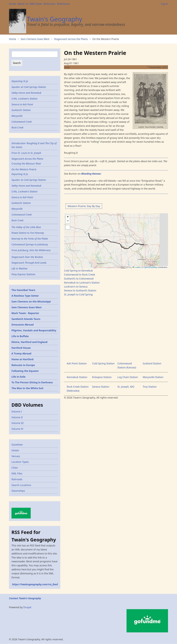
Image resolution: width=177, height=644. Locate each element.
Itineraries (50, 4)
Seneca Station (101, 387)
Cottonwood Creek (22, 122)
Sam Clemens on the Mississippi (31, 301)
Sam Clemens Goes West (35, 39)
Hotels (15, 450)
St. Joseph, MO (126, 387)
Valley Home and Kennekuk (26, 93)
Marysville (17, 116)
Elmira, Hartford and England (29, 342)
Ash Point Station (77, 363)
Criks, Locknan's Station (24, 99)
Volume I (17, 412)
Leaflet (136, 267)
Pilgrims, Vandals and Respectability (34, 330)
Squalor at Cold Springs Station (29, 87)
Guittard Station (152, 363)
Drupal (27, 607)
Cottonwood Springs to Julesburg (30, 244)
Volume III (17, 423)
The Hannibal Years (23, 290)
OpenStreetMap (150, 267)
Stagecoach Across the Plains (71, 39)
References (63, 4)
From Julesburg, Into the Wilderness (31, 250)
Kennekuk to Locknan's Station (82, 283)
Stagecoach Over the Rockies (27, 257)
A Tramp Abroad (21, 353)
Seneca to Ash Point (22, 104)
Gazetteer (17, 445)
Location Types (20, 462)
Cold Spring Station (103, 363)
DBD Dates (36, 4)
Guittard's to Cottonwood (79, 279)
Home (13, 4)
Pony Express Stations (23, 274)
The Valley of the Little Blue (26, 227)
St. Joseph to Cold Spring (78, 294)
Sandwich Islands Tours (26, 319)
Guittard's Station (21, 110)
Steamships (18, 491)
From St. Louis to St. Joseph (26, 153)
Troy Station (150, 387)
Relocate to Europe (23, 365)
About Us (23, 4)
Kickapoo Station (102, 377)
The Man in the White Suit (27, 388)
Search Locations (21, 485)
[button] (68, 217)
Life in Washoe (19, 268)
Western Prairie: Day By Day (84, 206)
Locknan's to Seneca (76, 287)
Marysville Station (153, 377)
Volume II (17, 417)
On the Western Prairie (24, 169)
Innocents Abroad (23, 325)
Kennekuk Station (77, 377)
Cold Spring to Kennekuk (78, 271)
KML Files (17, 473)
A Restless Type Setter (25, 296)
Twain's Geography (54, 19)
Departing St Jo (20, 81)
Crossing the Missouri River (26, 164)
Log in (164, 4)
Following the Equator (25, 371)
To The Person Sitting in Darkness (32, 382)
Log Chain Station (128, 377)
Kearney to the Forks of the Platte (30, 239)
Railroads (17, 479)
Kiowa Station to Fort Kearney (28, 233)
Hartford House (21, 348)
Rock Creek (17, 127)
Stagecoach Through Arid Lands (29, 263)
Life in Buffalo (20, 336)
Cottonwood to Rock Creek (80, 275)
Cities (15, 468)
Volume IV (17, 429)
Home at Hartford (22, 359)
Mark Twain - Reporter (25, 313)
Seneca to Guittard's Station (80, 290)
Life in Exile (19, 377)
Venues (16, 456)
